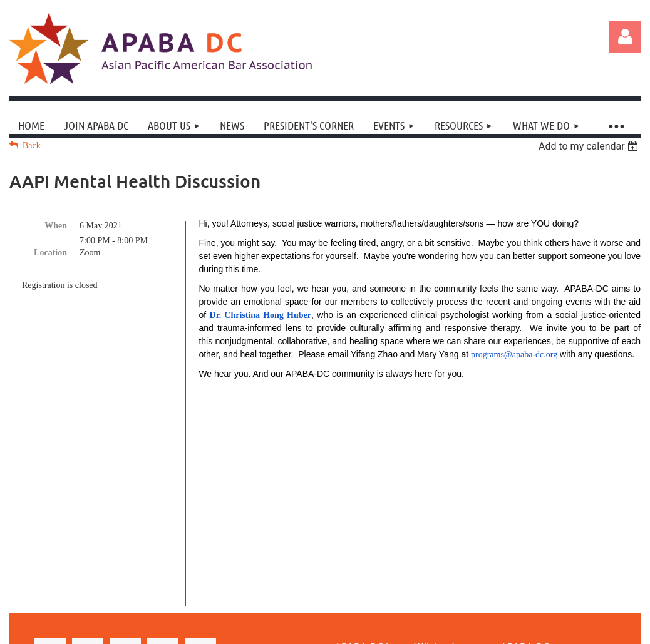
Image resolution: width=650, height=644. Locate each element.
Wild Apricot (530, 620)
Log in (625, 37)
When (56, 226)
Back (32, 146)
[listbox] (590, 146)
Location (50, 253)
